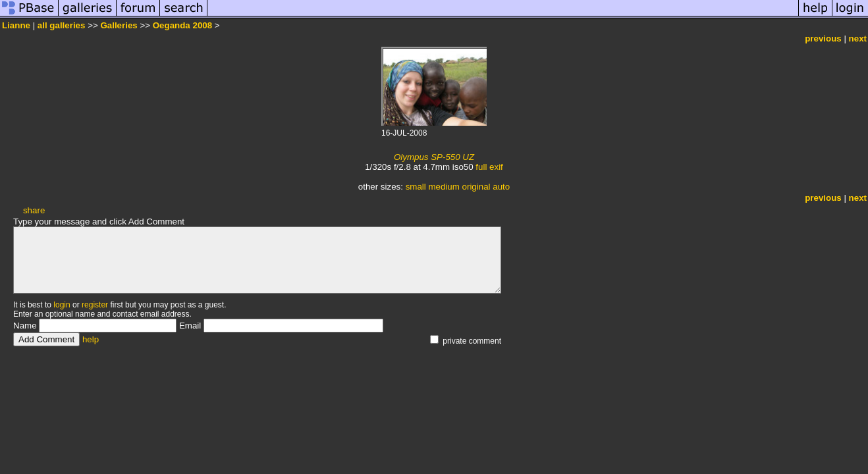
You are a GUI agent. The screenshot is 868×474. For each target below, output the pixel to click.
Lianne (16, 25)
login (62, 305)
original (476, 187)
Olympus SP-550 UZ (434, 157)
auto (501, 187)
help (91, 339)
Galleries (119, 25)
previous (823, 39)
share (34, 210)
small (416, 187)
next (858, 39)
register (95, 305)
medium (444, 187)
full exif (489, 167)
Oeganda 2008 (182, 25)
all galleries (62, 25)
